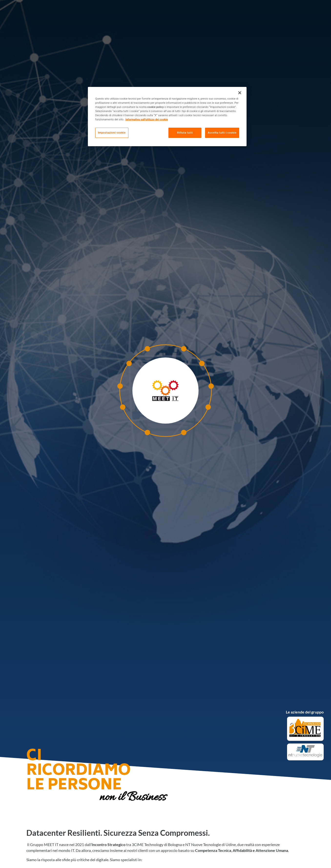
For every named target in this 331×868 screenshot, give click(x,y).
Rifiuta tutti (185, 133)
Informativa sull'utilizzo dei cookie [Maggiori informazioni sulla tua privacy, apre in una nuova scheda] (147, 119)
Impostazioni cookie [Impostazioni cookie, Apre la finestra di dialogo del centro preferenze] (112, 133)
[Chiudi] (240, 93)
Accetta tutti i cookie (222, 133)
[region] (167, 117)
